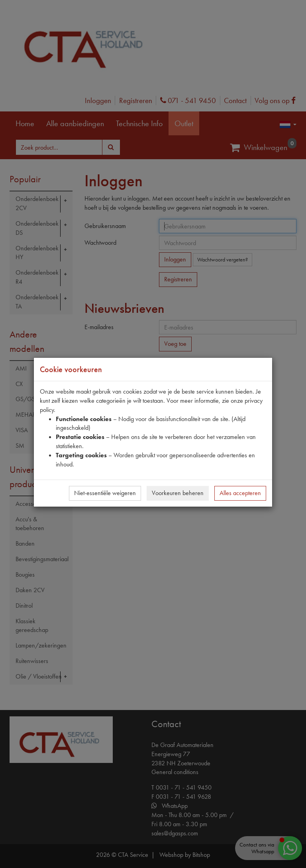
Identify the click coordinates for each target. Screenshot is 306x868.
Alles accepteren (240, 493)
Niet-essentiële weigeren (105, 493)
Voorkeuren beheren (178, 493)
